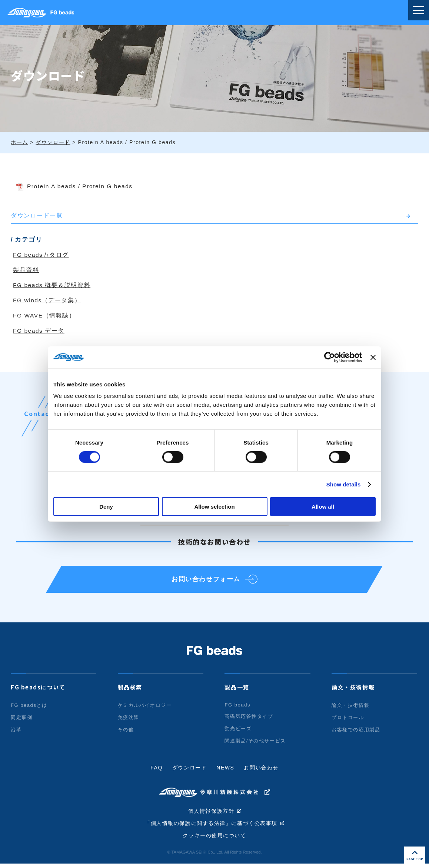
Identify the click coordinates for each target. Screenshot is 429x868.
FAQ (157, 771)
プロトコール (348, 721)
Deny (106, 507)
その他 (126, 733)
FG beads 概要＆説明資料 (52, 285)
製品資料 (26, 270)
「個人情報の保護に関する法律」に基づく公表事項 (211, 828)
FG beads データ (39, 331)
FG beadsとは (29, 709)
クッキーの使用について (214, 840)
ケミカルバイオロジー (145, 709)
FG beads (237, 709)
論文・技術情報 (353, 691)
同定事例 (21, 721)
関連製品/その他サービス (255, 744)
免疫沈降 (129, 721)
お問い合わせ (262, 771)
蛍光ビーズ (238, 732)
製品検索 (130, 691)
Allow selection (214, 507)
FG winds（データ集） (47, 300)
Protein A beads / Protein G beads (82, 186)
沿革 (16, 733)
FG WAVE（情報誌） (45, 315)
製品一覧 (237, 691)
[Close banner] (373, 357)
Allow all (323, 507)
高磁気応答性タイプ (249, 720)
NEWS (225, 771)
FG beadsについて (38, 691)
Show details (344, 484)
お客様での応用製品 (356, 733)
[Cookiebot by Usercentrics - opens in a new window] (330, 357)
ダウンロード (190, 771)
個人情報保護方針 (211, 815)
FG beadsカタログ (41, 255)
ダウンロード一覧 (37, 215)
